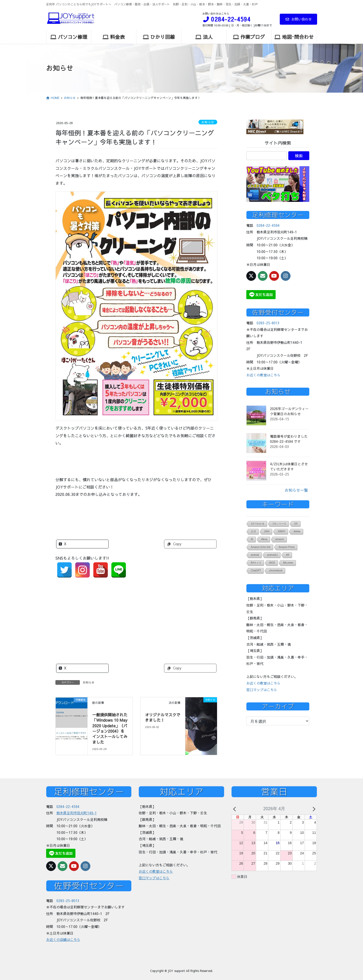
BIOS (272, 563)
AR (288, 555)
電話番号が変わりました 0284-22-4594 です (289, 439)
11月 (254, 531)
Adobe (297, 531)
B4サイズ (256, 563)
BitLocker (288, 563)
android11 (272, 555)
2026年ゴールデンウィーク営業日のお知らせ (289, 411)
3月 (296, 524)
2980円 (281, 531)
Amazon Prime (287, 547)
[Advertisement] (136, 617)
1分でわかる (258, 524)
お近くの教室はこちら (263, 375)
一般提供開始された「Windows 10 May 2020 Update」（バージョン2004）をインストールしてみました (110, 728)
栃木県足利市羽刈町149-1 (77, 813)
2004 (267, 531)
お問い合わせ (298, 19)
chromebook (276, 571)
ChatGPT (256, 571)
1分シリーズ (279, 524)
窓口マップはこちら (262, 690)
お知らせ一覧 (296, 490)
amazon (280, 539)
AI (252, 539)
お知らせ (208, 122)
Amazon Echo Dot (261, 547)
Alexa (264, 539)
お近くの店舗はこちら (63, 937)
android (255, 555)
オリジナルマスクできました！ (163, 717)
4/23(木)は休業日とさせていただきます (289, 466)
